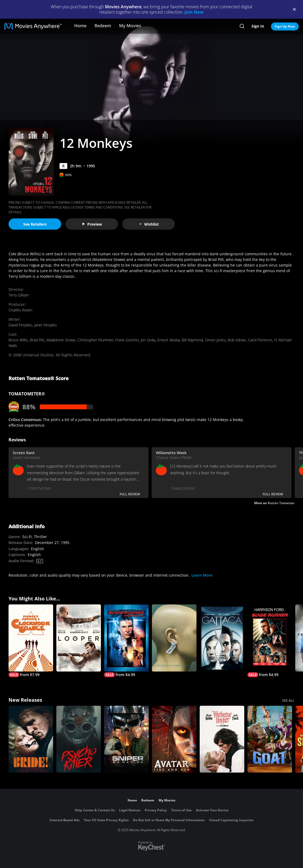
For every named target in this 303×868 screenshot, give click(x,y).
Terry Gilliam (19, 295)
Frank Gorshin (127, 340)
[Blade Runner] (270, 641)
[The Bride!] (31, 739)
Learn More (202, 575)
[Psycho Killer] (79, 739)
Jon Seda (148, 340)
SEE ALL (288, 701)
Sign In (258, 26)
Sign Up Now (285, 26)
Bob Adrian (237, 340)
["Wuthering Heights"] (222, 739)
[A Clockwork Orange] (31, 641)
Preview (92, 224)
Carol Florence (260, 340)
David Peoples (20, 325)
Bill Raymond (192, 340)
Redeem (103, 26)
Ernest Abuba (168, 340)
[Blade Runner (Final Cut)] (126, 641)
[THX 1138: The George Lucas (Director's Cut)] (174, 638)
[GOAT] (270, 739)
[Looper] (79, 638)
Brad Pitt (37, 340)
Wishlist (149, 224)
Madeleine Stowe (61, 340)
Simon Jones (215, 340)
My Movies (130, 26)
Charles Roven (20, 310)
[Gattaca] (222, 638)
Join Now (194, 12)
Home (80, 26)
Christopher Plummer (95, 340)
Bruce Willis (18, 340)
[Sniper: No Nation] (126, 739)
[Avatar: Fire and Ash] (174, 739)
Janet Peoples (46, 325)
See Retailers (35, 224)
